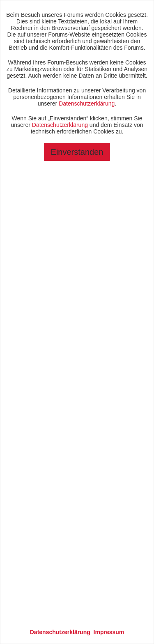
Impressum (109, 632)
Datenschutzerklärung (87, 103)
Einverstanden (77, 152)
